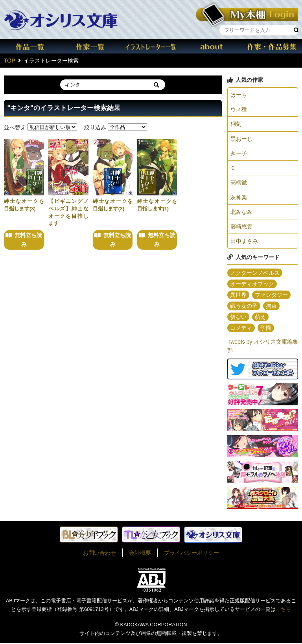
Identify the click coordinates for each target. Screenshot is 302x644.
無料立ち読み (28, 239)
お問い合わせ (99, 553)
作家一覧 (91, 46)
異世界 (238, 295)
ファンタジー (271, 295)
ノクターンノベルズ (255, 273)
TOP (10, 61)
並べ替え (15, 127)
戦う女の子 (244, 306)
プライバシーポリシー (192, 553)
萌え (260, 317)
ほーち (239, 95)
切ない (238, 317)
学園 (266, 328)
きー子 (239, 153)
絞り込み (95, 127)
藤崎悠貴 (241, 227)
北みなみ (241, 212)
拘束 (271, 306)
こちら (283, 610)
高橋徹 (239, 183)
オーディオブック (252, 284)
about (212, 46)
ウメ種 (239, 109)
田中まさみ (244, 242)
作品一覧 (30, 46)
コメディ (241, 328)
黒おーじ (241, 139)
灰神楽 (239, 198)
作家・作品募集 (272, 46)
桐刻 (236, 124)
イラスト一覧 (151, 46)
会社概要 (140, 553)
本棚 (247, 13)
